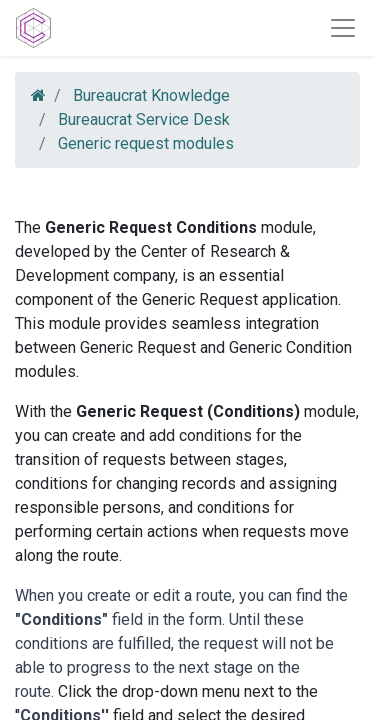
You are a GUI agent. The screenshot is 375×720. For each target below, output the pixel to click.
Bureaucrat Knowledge (151, 95)
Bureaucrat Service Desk (144, 119)
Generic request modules (146, 143)
